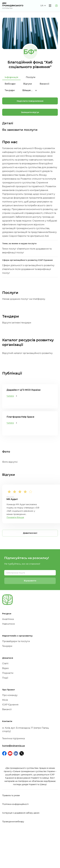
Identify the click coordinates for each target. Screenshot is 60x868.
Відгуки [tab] (28, 84)
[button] (43, 6)
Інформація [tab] (11, 77)
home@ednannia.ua (13, 746)
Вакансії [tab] (44, 84)
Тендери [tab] (10, 90)
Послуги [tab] (31, 77)
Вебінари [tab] (10, 84)
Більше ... (30, 90)
